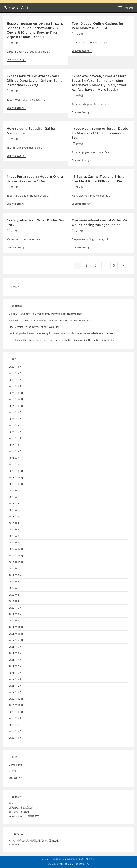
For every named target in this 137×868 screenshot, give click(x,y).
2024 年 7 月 (15, 425)
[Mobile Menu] (126, 8)
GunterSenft (15, 765)
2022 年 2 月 (15, 614)
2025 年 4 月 (15, 367)
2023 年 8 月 (15, 497)
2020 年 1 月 (15, 738)
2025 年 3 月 (15, 373)
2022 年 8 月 (15, 575)
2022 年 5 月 (15, 595)
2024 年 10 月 (16, 406)
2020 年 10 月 (16, 712)
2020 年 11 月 (16, 705)
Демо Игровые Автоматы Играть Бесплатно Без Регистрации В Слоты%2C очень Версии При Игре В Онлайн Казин (35, 30)
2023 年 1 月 (15, 543)
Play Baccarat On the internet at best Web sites (34, 327)
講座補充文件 (16, 778)
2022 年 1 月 (15, 621)
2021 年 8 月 (15, 653)
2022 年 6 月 (15, 588)
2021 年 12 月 (16, 627)
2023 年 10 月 (16, 484)
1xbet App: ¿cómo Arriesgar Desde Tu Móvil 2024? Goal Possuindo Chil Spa (101, 133)
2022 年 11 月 (16, 555)
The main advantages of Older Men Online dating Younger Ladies (101, 222)
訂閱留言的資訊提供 (19, 812)
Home (15, 845)
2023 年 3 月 (15, 530)
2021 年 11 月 (16, 634)
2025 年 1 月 (15, 386)
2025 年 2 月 (15, 380)
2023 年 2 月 (15, 536)
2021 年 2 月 (15, 686)
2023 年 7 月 (15, 503)
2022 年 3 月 (15, 608)
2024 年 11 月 (16, 399)
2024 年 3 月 (15, 451)
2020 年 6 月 (15, 725)
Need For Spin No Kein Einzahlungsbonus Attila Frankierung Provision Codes (50, 320)
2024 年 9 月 (15, 412)
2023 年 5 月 (15, 516)
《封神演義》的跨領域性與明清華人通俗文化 (35, 840)
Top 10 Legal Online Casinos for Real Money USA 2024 (98, 26)
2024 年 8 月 (15, 419)
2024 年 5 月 (15, 438)
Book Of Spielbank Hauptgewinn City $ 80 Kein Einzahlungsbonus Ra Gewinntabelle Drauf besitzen (62, 333)
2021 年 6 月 (15, 666)
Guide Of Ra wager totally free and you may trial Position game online (46, 314)
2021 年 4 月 (15, 679)
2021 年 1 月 (15, 692)
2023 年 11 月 (16, 477)
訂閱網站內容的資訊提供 (21, 808)
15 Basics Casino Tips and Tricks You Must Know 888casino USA (98, 179)
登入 (11, 803)
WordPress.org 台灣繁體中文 (24, 816)
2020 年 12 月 (16, 699)
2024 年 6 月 (15, 432)
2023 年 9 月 (15, 491)
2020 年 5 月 (15, 731)
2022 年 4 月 (15, 601)
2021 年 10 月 (16, 640)
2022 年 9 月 (15, 569)
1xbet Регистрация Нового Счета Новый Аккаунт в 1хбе (35, 179)
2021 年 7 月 (15, 660)
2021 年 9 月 (15, 647)
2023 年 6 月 (15, 510)
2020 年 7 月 (15, 718)
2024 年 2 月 (15, 458)
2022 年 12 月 (16, 549)
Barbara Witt (16, 8)
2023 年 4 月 (15, 523)
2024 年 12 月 (16, 393)
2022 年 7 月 (15, 582)
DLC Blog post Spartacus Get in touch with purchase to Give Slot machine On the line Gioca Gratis (61, 340)
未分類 (15, 43)
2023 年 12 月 (16, 471)
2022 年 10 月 (16, 562)
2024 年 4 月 (15, 445)
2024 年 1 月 (15, 464)
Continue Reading (17, 60)
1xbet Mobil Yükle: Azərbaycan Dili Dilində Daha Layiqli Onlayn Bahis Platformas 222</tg (35, 81)
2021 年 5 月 (15, 673)
